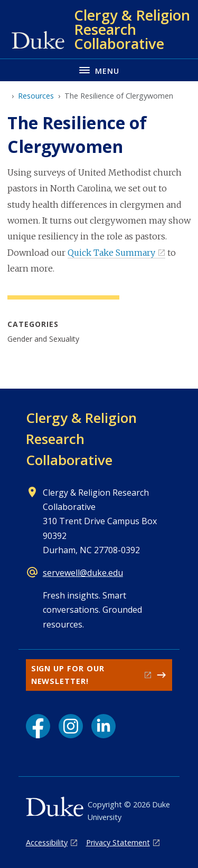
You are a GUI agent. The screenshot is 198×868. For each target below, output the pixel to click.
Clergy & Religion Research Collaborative (81, 439)
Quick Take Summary (111, 253)
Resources (36, 96)
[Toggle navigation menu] (99, 70)
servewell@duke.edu (83, 573)
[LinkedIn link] (103, 726)
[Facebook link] (38, 726)
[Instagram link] (71, 726)
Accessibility (47, 842)
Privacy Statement (118, 842)
